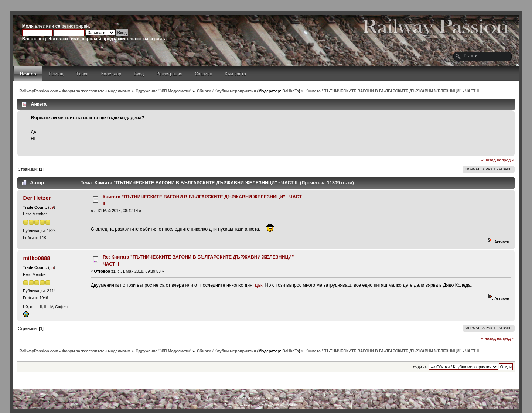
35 (52, 267)
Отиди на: (420, 367)
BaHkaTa (291, 91)
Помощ (56, 74)
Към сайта (235, 74)
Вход (139, 74)
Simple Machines (290, 398)
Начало (28, 74)
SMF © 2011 (264, 398)
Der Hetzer (37, 198)
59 (52, 207)
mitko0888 (36, 258)
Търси (82, 74)
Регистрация (169, 74)
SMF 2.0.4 (242, 398)
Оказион (203, 74)
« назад (488, 160)
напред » (506, 160)
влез (40, 26)
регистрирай (75, 26)
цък (259, 285)
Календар (111, 74)
